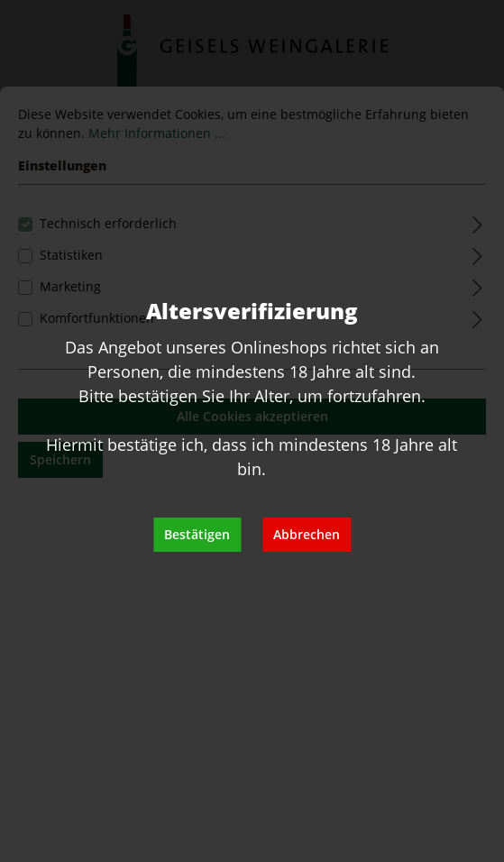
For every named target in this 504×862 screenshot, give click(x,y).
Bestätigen (197, 534)
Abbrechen (307, 534)
